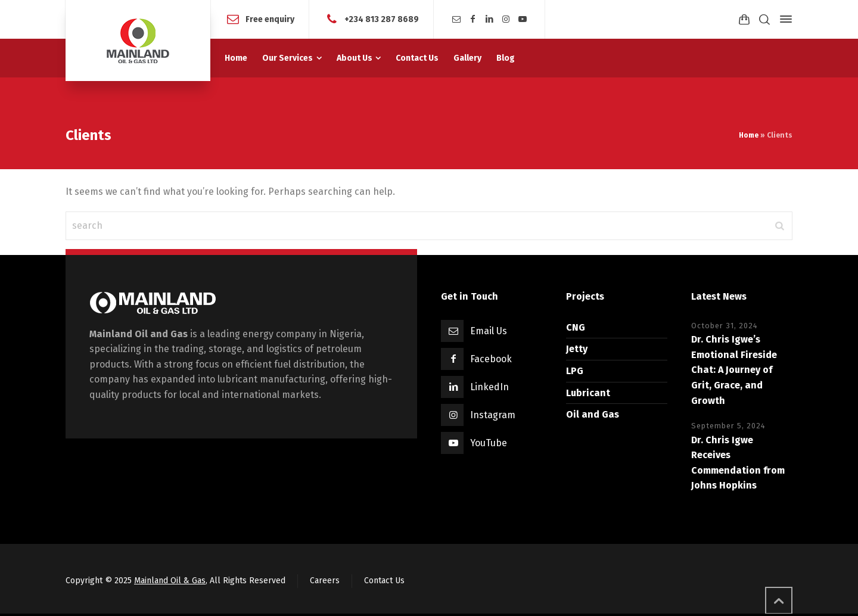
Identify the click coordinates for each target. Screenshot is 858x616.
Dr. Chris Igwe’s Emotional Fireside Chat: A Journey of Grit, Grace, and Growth (734, 370)
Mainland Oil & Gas (170, 581)
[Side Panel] (784, 19)
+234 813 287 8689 (382, 19)
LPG (575, 371)
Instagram (493, 415)
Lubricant (588, 393)
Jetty (577, 349)
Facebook (491, 359)
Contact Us (384, 581)
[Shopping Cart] (744, 19)
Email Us (489, 331)
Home (749, 135)
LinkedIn (489, 387)
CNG (576, 327)
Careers (325, 581)
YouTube (489, 443)
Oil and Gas (593, 414)
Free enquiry (270, 19)
